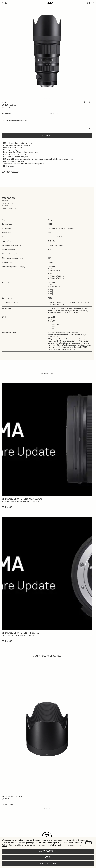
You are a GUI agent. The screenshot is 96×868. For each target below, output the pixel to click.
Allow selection (48, 863)
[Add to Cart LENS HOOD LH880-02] (8, 805)
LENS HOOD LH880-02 (13, 797)
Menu (4, 3)
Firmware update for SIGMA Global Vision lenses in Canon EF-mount (22, 500)
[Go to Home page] (48, 3)
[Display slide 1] (45, 808)
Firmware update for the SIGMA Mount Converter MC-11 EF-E (20, 634)
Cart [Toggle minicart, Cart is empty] (91, 3)
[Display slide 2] (46, 808)
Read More (7, 507)
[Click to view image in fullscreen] (47, 51)
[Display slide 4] (49, 808)
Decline (48, 857)
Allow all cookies (48, 851)
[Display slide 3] (48, 808)
